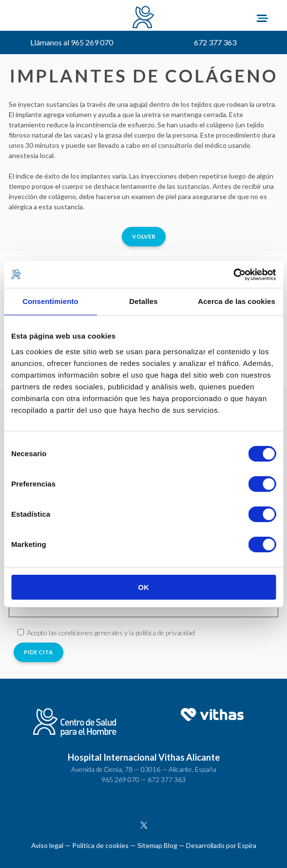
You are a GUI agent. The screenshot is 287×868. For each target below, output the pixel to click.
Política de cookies (100, 845)
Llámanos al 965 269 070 (72, 42)
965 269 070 (120, 779)
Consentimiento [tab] (50, 301)
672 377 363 (215, 42)
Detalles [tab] (143, 301)
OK (143, 587)
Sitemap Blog (157, 845)
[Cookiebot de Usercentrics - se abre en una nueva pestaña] (233, 275)
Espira (247, 845)
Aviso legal (47, 845)
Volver (144, 236)
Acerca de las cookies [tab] (237, 301)
